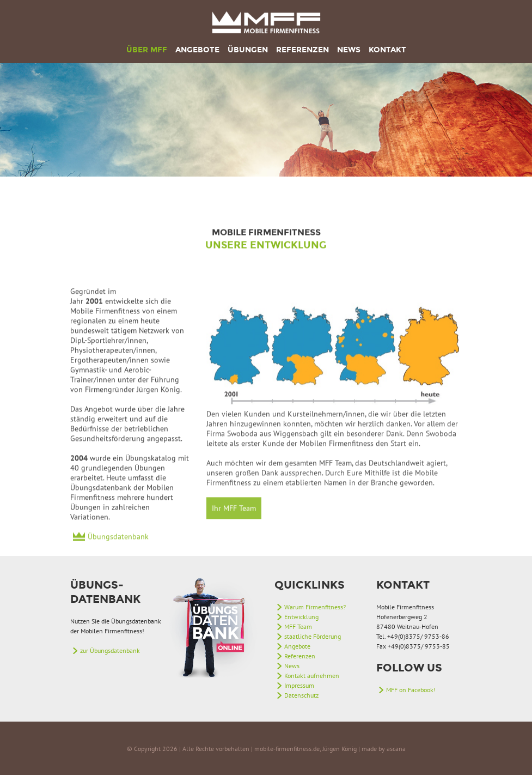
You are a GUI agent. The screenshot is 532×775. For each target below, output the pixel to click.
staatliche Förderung (313, 636)
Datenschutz (301, 695)
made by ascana (384, 749)
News (349, 50)
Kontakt (387, 50)
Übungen (248, 50)
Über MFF (147, 50)
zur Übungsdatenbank (110, 650)
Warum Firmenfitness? (315, 607)
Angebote (197, 50)
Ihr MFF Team (234, 542)
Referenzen (302, 50)
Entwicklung (301, 617)
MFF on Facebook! (411, 690)
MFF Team (298, 626)
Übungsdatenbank (118, 560)
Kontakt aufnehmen (312, 676)
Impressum (299, 685)
